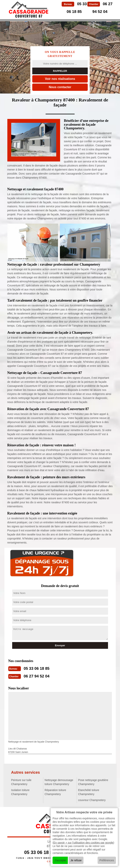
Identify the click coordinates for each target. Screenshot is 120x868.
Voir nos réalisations (60, 79)
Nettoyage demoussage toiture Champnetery (59, 782)
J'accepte (60, 860)
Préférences (107, 860)
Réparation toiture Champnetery (55, 792)
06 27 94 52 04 (37, 676)
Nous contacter (60, 87)
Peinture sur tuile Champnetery (21, 782)
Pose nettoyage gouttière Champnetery (93, 782)
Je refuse (76, 860)
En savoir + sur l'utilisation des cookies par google (83, 843)
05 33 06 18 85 (37, 668)
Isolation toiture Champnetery (20, 792)
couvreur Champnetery (92, 800)
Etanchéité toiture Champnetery (89, 792)
